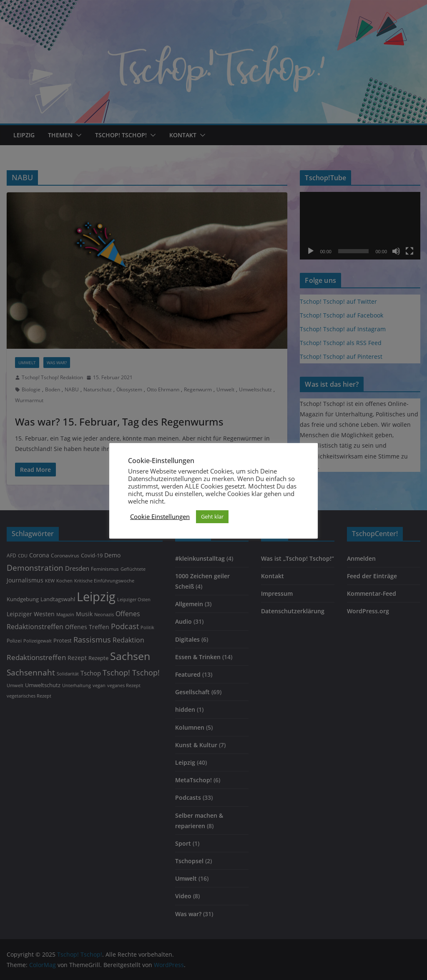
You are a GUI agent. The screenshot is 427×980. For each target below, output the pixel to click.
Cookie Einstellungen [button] (160, 516)
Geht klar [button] (212, 516)
